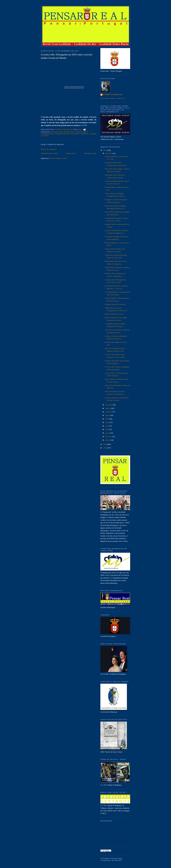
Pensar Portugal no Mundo (67, 134)
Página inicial (71, 153)
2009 (105, 444)
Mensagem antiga (90, 153)
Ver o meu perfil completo (113, 99)
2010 (105, 150)
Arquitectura (57, 132)
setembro (109, 412)
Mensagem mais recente (49, 153)
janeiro (108, 440)
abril (107, 429)
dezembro (109, 153)
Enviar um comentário (49, 149)
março (108, 433)
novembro (109, 405)
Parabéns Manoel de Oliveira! (115, 304)
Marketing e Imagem (73, 132)
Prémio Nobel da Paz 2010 (114, 314)
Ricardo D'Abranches (113, 95)
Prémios (84, 134)
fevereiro (109, 436)
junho (107, 422)
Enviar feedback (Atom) (58, 158)
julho (107, 419)
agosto (108, 415)
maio (107, 426)
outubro (108, 408)
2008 (105, 448)
